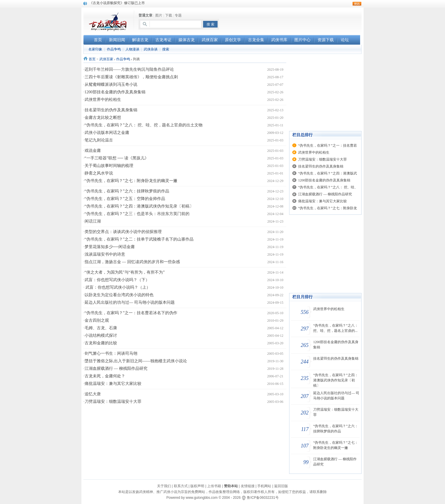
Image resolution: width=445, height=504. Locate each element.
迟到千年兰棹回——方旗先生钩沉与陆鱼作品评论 (129, 69)
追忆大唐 (93, 394)
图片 (159, 15)
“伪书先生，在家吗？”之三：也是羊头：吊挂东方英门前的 (137, 214)
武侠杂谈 (151, 49)
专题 (178, 15)
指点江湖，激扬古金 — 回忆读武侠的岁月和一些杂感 (132, 262)
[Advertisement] (294, 21)
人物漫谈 (132, 49)
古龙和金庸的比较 (101, 343)
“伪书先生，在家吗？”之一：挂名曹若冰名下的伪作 (131, 313)
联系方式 (181, 486)
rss (357, 4)
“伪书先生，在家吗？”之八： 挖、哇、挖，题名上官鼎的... (336, 328)
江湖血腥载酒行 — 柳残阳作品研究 (116, 369)
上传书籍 (214, 486)
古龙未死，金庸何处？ (105, 376)
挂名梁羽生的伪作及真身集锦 (111, 110)
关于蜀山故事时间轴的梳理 (109, 166)
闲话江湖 (93, 221)
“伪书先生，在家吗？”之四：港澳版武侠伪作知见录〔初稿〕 (139, 206)
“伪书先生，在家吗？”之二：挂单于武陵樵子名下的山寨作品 (139, 239)
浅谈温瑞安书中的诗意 (105, 254)
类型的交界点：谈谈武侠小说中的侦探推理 (123, 232)
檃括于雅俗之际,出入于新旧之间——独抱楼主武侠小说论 (136, 361)
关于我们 (164, 486)
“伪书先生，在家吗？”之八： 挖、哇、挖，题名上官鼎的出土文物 (144, 125)
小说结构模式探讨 (101, 335)
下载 (169, 15)
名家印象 (95, 49)
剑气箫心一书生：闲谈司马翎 (111, 353)
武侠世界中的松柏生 (103, 100)
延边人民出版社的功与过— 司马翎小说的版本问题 (130, 302)
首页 (92, 59)
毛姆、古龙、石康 (101, 328)
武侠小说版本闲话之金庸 (107, 133)
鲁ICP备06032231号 (263, 498)
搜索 (166, 49)
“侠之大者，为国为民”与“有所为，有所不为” (125, 272)
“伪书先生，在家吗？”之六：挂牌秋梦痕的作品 (127, 191)
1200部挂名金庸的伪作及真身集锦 (115, 92)
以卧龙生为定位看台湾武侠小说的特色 (119, 295)
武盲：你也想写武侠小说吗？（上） (118, 287)
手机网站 (264, 486)
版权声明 (197, 486)
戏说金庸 (93, 151)
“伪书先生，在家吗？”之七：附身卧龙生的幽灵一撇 (131, 181)
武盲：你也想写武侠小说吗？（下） (117, 280)
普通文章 (145, 15)
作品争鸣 (114, 49)
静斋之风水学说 (99, 173)
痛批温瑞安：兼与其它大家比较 (113, 384)
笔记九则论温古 (99, 140)
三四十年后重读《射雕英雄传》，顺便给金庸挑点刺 (131, 77)
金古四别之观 (97, 320)
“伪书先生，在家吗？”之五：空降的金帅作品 (125, 199)
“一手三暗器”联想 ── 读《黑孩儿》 (117, 158)
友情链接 (248, 486)
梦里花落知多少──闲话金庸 (110, 247)
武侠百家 (106, 59)
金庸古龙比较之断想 (103, 118)
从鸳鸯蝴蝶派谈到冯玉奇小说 (111, 84)
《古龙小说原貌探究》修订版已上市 (117, 3)
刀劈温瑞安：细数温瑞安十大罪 (113, 402)
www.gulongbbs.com (202, 498)
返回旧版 (281, 486)
